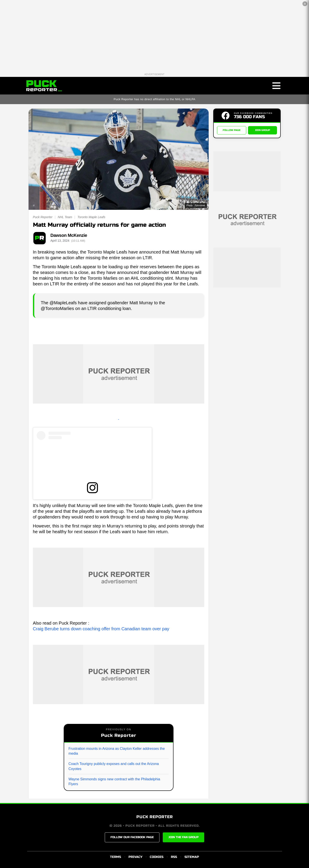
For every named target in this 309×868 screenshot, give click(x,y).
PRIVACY (135, 857)
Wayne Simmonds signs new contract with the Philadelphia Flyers (114, 782)
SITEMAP (192, 857)
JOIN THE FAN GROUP (183, 837)
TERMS (116, 857)
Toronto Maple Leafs (91, 217)
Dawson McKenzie (69, 235)
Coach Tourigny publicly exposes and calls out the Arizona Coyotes (114, 766)
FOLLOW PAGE (232, 130)
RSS (174, 857)
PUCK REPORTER (155, 817)
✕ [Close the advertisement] (305, 4)
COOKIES (157, 857)
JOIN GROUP (263, 130)
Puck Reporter (43, 217)
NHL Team (65, 217)
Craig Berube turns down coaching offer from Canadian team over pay (101, 629)
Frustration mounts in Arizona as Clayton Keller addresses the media (117, 751)
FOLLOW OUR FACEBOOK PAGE (132, 837)
